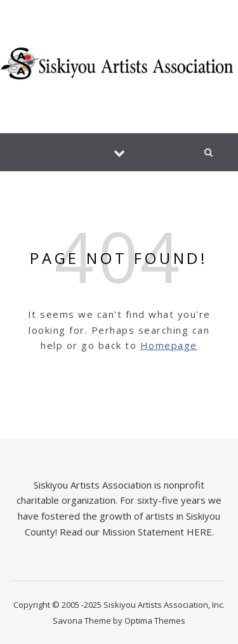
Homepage (169, 345)
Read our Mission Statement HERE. (137, 532)
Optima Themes (155, 621)
